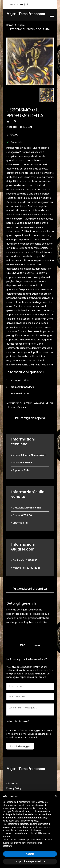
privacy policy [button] (9, 808)
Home (10, 25)
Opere (21, 25)
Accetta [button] (30, 854)
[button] (56, 796)
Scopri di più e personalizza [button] (30, 861)
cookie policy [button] (32, 821)
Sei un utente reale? (18, 721)
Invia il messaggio (20, 746)
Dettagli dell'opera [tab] (30, 418)
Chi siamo (12, 783)
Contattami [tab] (30, 645)
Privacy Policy (14, 788)
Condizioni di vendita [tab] (30, 589)
